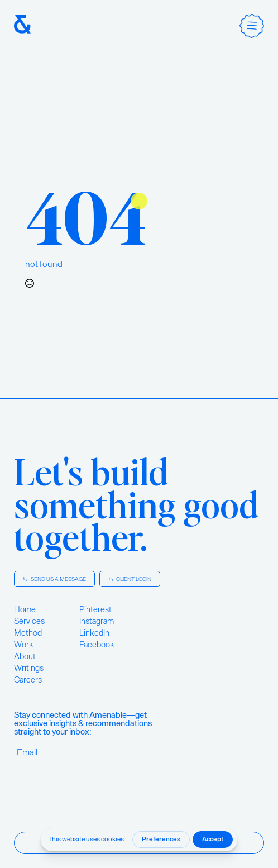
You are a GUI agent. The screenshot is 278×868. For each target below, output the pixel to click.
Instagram (97, 621)
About (25, 656)
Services (29, 621)
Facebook (97, 645)
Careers (28, 680)
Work (24, 645)
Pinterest (95, 609)
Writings (29, 668)
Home (25, 609)
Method (28, 633)
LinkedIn (94, 633)
